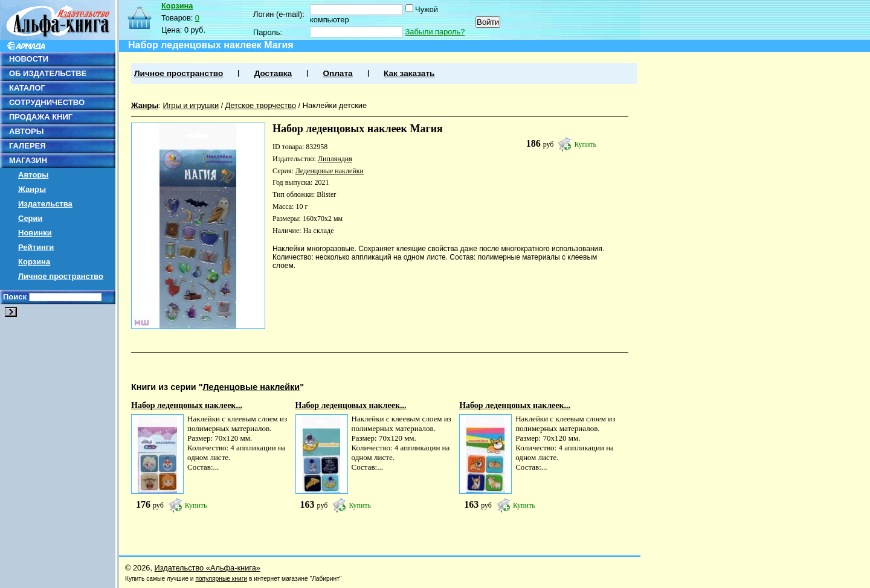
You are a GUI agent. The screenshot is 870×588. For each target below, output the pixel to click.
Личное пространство (61, 276)
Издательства (45, 204)
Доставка (273, 73)
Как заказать (409, 73)
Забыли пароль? (435, 32)
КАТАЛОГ (27, 88)
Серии (31, 218)
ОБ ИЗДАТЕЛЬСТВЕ (48, 73)
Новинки (35, 233)
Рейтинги (36, 247)
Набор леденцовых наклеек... (187, 405)
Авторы (33, 175)
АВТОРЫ (26, 131)
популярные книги (221, 579)
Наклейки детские (335, 105)
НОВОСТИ (29, 59)
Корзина (34, 262)
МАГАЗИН (28, 160)
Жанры (32, 189)
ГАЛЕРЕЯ (27, 146)
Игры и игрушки (191, 105)
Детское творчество (261, 105)
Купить (585, 144)
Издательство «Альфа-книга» (208, 568)
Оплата (337, 73)
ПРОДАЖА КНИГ (41, 117)
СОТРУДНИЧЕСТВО (47, 102)
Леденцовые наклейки (330, 171)
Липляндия (335, 159)
